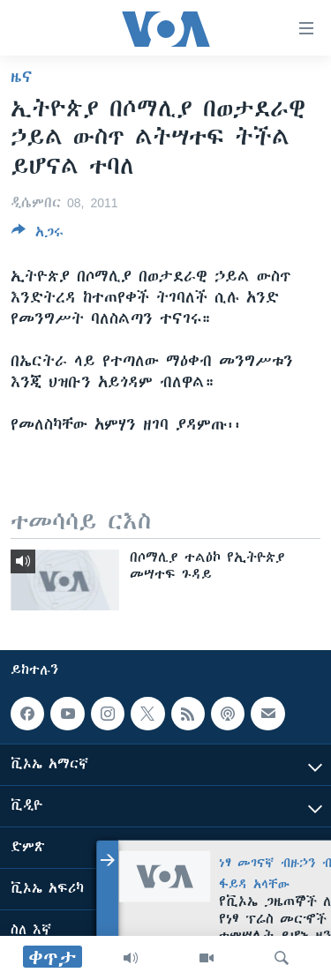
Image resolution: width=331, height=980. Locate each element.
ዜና (22, 77)
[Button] (38, 235)
